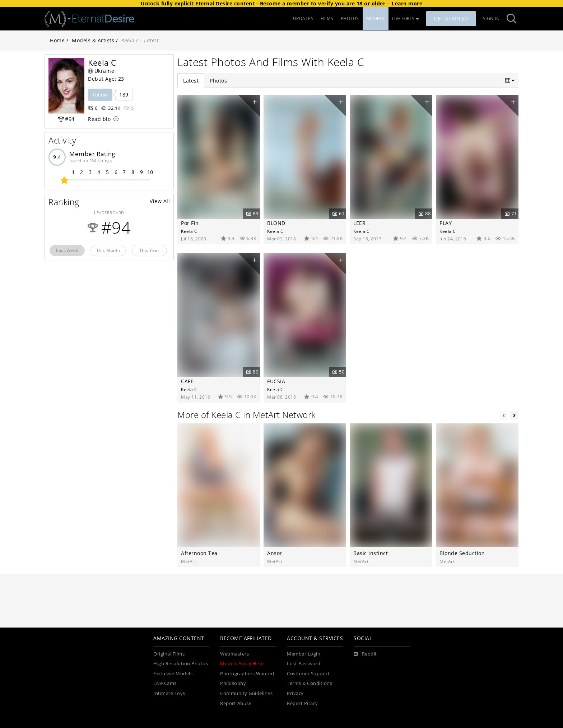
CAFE (187, 381)
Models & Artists (93, 40)
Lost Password (304, 664)
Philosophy (233, 683)
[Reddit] (365, 654)
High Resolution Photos (181, 664)
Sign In (491, 18)
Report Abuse (236, 703)
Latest (191, 81)
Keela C (189, 231)
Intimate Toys (169, 693)
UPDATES (303, 18)
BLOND (276, 223)
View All (160, 201)
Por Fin (190, 223)
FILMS (327, 18)
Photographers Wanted (247, 674)
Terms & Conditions (310, 683)
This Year (150, 250)
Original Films (169, 654)
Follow (100, 95)
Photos (218, 81)
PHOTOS (350, 18)
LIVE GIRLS (406, 18)
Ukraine (101, 71)
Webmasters (234, 654)
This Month (108, 250)
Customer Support (308, 674)
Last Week (67, 250)
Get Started (451, 18)
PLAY (446, 223)
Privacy (295, 693)
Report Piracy (303, 703)
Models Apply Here (242, 664)
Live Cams (165, 683)
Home (57, 40)
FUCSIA (276, 381)
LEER (359, 223)
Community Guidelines (246, 693)
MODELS (376, 18)
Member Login (304, 654)
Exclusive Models (173, 674)
